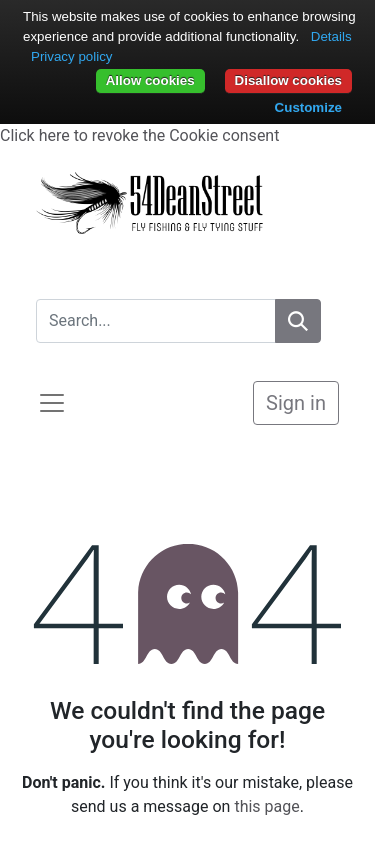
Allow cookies (150, 80)
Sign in (296, 403)
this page (266, 806)
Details (331, 36)
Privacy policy (71, 56)
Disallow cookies (288, 80)
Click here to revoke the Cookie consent (139, 135)
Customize (308, 107)
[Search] (298, 321)
